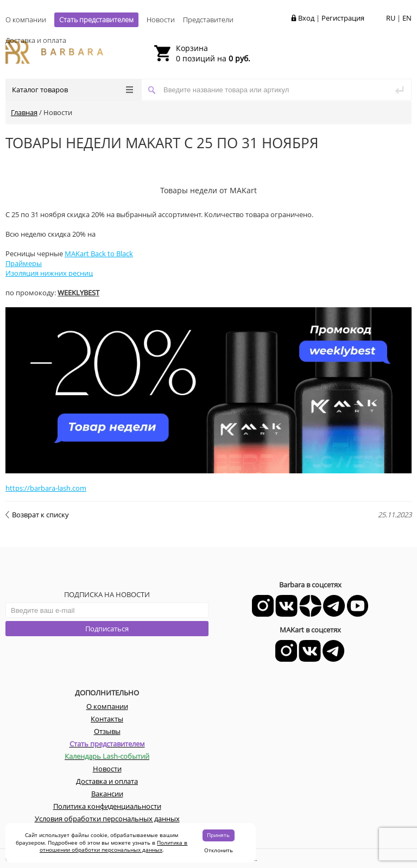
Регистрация (343, 18)
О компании (26, 20)
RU (391, 18)
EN (407, 18)
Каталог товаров (72, 90)
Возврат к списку (37, 515)
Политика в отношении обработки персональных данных (114, 846)
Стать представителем (96, 20)
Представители (208, 20)
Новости (161, 20)
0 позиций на (213, 53)
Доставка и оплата (36, 40)
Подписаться (107, 629)
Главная (24, 112)
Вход (306, 18)
